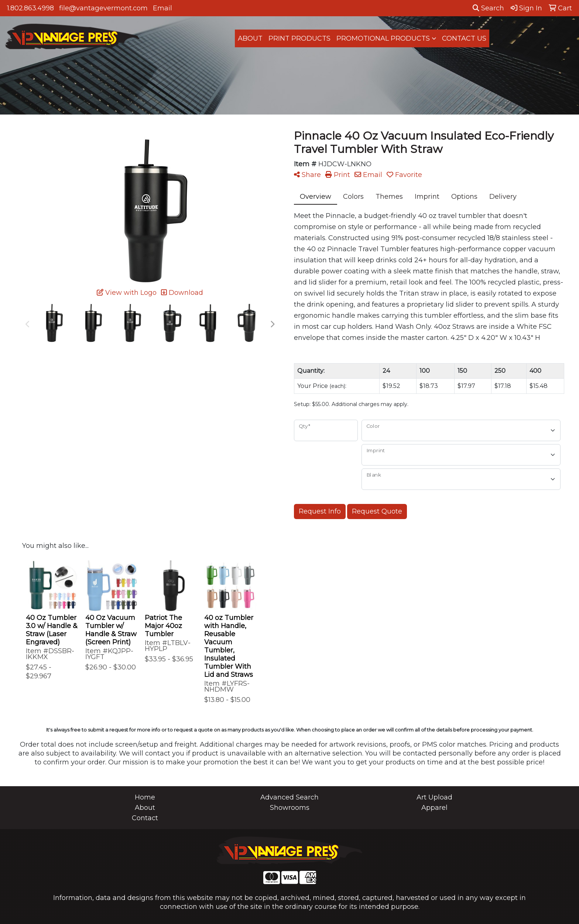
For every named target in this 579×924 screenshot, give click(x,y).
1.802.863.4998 (30, 8)
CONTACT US (464, 38)
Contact (145, 818)
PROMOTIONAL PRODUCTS (383, 38)
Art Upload (434, 797)
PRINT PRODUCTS (299, 38)
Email (162, 8)
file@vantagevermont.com (103, 8)
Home (145, 797)
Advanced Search (289, 797)
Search (488, 8)
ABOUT (250, 38)
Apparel (434, 808)
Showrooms (290, 808)
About (145, 808)
